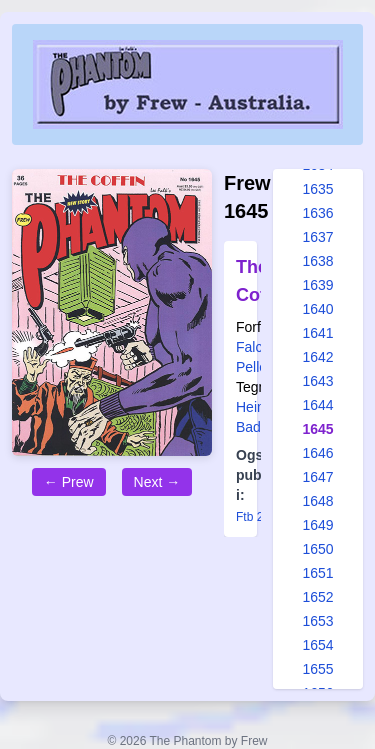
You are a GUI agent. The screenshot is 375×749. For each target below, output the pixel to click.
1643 (317, 381)
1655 (317, 669)
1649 (317, 525)
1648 (317, 501)
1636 (317, 213)
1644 (317, 405)
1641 (317, 333)
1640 (317, 309)
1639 (317, 285)
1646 (317, 453)
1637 (317, 237)
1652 (317, 597)
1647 (317, 477)
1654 (317, 645)
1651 (317, 573)
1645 (317, 429)
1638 (317, 261)
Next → (157, 482)
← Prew (69, 482)
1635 (317, 189)
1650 (317, 549)
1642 (317, 357)
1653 (317, 621)
